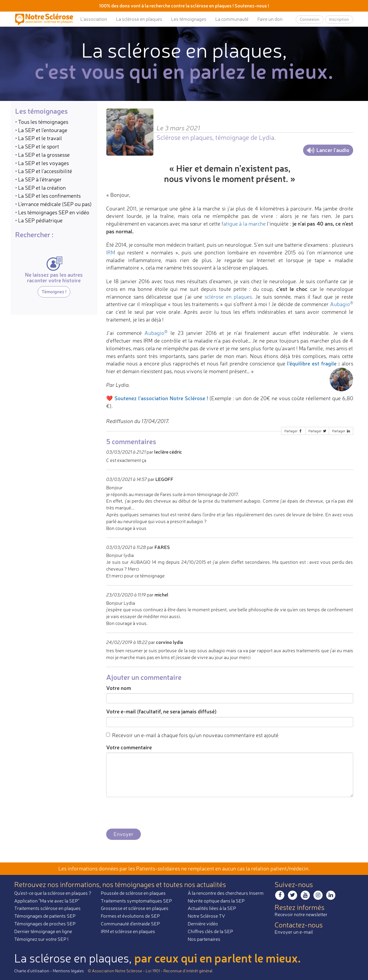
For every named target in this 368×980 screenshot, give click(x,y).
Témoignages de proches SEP (45, 924)
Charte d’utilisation (32, 971)
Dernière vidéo (203, 924)
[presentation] (151, 813)
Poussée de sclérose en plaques (133, 893)
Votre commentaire (129, 747)
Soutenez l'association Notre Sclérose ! (161, 398)
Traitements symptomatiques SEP (136, 901)
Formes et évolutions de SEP (130, 916)
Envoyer (124, 834)
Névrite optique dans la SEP (216, 901)
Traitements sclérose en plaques (47, 908)
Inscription (339, 19)
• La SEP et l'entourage (41, 130)
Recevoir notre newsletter (301, 914)
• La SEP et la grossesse (42, 155)
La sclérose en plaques (139, 19)
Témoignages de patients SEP (45, 916)
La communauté (232, 19)
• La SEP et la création (40, 188)
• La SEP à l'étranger (38, 179)
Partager (294, 431)
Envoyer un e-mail (294, 932)
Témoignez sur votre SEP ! (41, 939)
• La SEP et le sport (37, 146)
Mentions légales (68, 971)
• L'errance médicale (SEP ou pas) (53, 204)
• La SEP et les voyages (42, 163)
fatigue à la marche (244, 224)
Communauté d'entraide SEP (130, 924)
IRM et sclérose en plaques (128, 931)
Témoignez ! (54, 291)
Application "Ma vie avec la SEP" (47, 901)
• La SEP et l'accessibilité (44, 171)
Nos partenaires (204, 939)
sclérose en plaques (228, 297)
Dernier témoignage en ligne (43, 931)
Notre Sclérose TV (206, 916)
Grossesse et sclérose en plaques (135, 908)
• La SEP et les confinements (48, 196)
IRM (111, 252)
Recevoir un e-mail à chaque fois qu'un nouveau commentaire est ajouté (192, 735)
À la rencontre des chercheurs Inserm (226, 893)
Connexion (310, 19)
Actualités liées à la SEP (212, 908)
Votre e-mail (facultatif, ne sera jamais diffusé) (161, 711)
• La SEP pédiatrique (39, 220)
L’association (94, 19)
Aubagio (342, 304)
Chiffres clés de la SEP (210, 931)
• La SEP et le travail (39, 138)
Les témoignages (189, 19)
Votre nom (119, 688)
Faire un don (270, 19)
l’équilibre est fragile (312, 363)
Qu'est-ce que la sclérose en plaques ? (53, 893)
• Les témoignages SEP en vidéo (52, 212)
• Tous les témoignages (42, 122)
